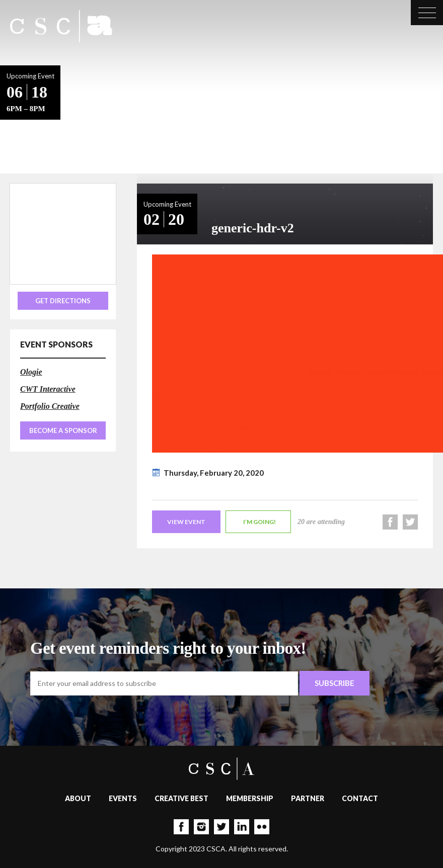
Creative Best (181, 798)
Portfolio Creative (50, 406)
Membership (250, 798)
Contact (360, 798)
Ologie (31, 372)
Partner (308, 798)
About (78, 798)
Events (123, 798)
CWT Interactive (48, 389)
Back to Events (92, 117)
